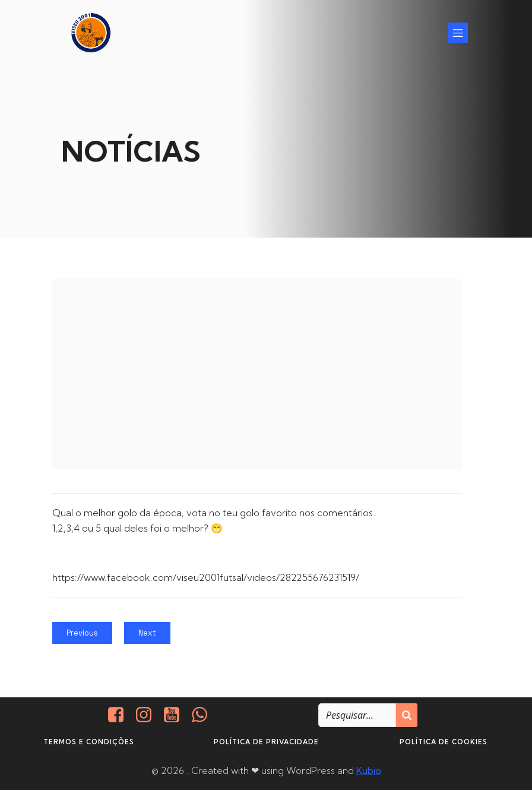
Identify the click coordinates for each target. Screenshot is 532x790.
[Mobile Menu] (458, 33)
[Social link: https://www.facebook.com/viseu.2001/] (120, 715)
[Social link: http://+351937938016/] (204, 715)
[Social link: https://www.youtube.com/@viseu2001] (176, 715)
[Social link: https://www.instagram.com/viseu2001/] (148, 715)
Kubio (369, 770)
